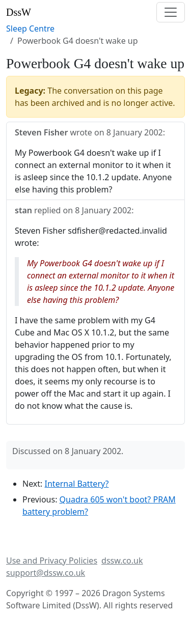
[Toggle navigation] (171, 12)
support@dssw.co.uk (46, 573)
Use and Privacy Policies (52, 561)
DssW (19, 12)
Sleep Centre (30, 29)
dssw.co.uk (122, 561)
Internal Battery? (77, 484)
